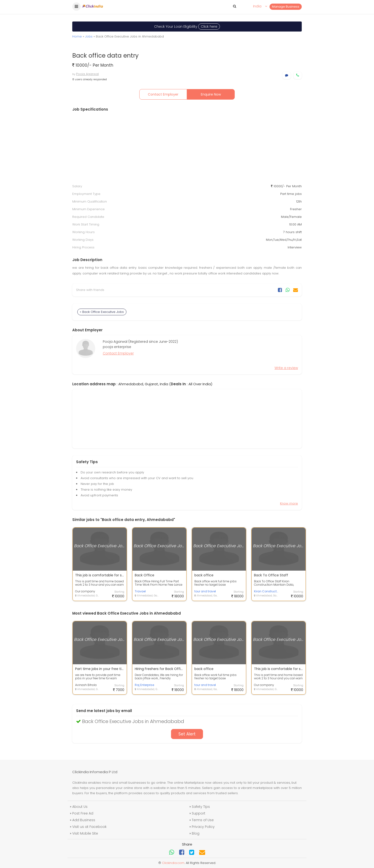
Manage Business (286, 7)
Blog (196, 833)
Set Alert (187, 734)
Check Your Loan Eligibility (187, 27)
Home (77, 36)
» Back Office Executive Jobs (102, 312)
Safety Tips (201, 807)
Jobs (89, 36)
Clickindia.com (173, 863)
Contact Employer (163, 94)
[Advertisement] (187, 148)
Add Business (84, 820)
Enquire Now (211, 94)
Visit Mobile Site (85, 833)
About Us (80, 807)
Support (199, 813)
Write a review (286, 368)
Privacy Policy (203, 827)
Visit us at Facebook (89, 827)
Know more (289, 503)
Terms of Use (203, 820)
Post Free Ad (83, 813)
